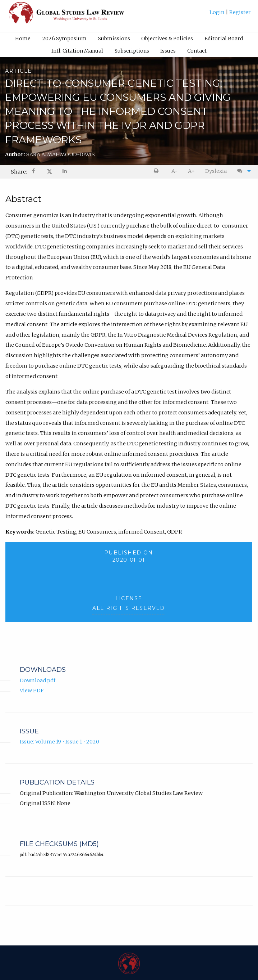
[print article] (158, 171)
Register (239, 12)
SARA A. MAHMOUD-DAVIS (61, 154)
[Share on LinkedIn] (65, 172)
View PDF (32, 691)
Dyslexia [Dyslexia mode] (216, 171)
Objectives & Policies (167, 39)
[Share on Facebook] (34, 172)
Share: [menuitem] (19, 172)
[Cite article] (242, 171)
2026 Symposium (64, 39)
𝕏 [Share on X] (49, 172)
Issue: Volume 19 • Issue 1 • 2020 (59, 742)
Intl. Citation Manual (77, 51)
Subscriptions (132, 51)
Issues (168, 51)
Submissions (114, 39)
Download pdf (38, 680)
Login (218, 12)
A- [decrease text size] (174, 171)
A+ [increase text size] (191, 171)
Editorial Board (224, 39)
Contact (197, 51)
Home (23, 39)
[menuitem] (230, 15)
